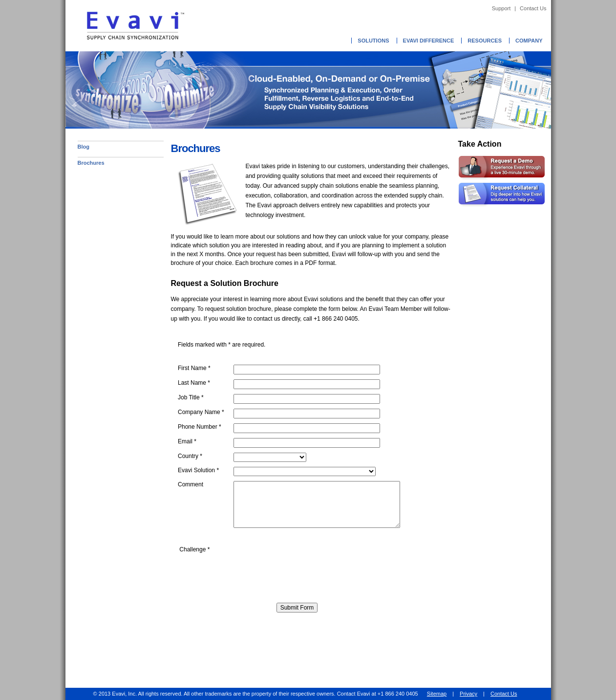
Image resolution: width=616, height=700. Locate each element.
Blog (84, 147)
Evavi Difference (429, 41)
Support (501, 8)
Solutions (373, 41)
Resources (485, 41)
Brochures (91, 163)
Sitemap (437, 694)
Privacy (468, 694)
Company (529, 41)
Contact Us (533, 8)
